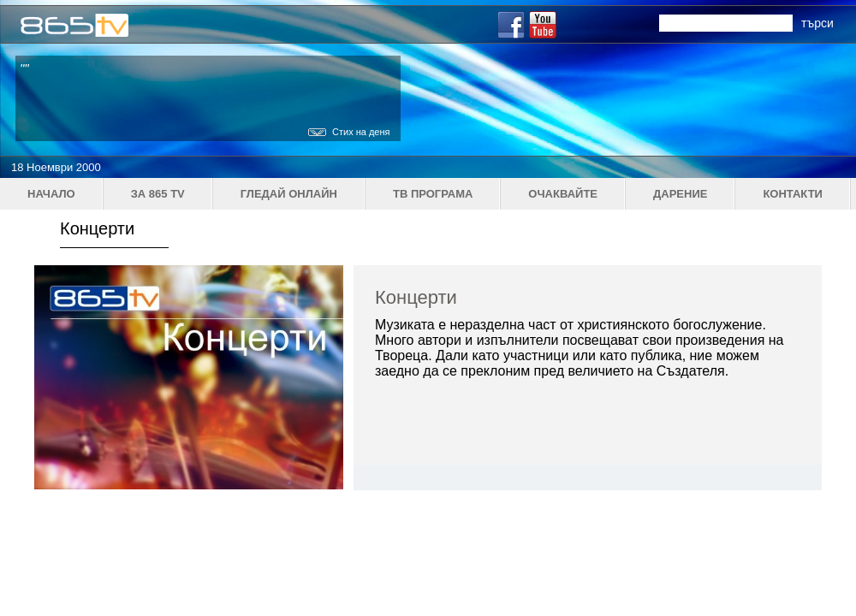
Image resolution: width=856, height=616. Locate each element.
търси (817, 23)
